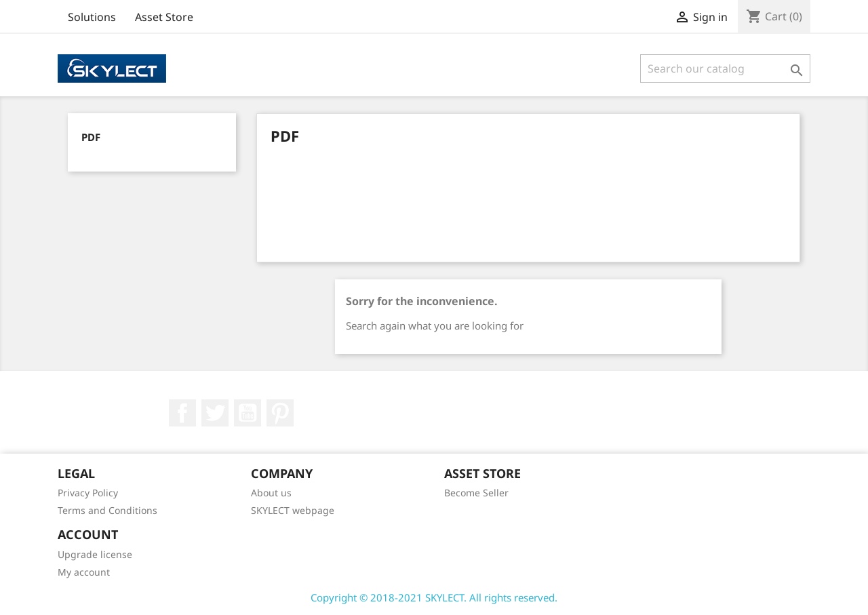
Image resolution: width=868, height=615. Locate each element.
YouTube (248, 413)
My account (84, 572)
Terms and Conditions (107, 510)
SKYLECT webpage (293, 510)
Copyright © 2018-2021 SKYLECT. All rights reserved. (434, 597)
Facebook (182, 413)
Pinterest (280, 413)
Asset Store (164, 17)
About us (271, 493)
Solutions (92, 17)
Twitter (215, 413)
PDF (91, 137)
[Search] (725, 68)
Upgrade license (95, 554)
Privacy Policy (88, 493)
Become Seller (476, 493)
